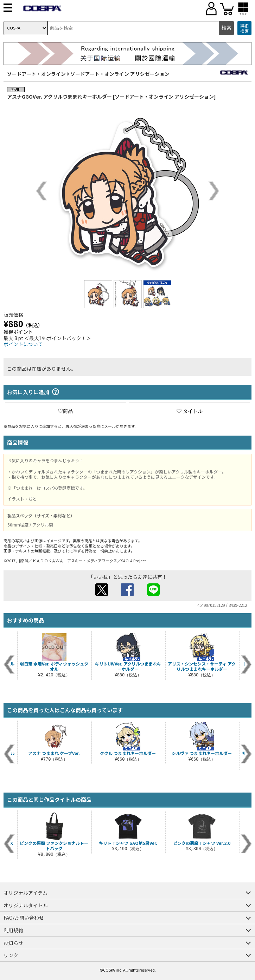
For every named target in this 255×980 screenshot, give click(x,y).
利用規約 (13, 930)
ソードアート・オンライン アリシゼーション (120, 74)
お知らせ (13, 943)
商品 (65, 411)
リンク (11, 955)
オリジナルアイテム (25, 893)
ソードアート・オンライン (36, 74)
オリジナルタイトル (26, 905)
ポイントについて (23, 344)
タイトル (190, 411)
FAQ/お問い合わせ (24, 918)
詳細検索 (244, 28)
